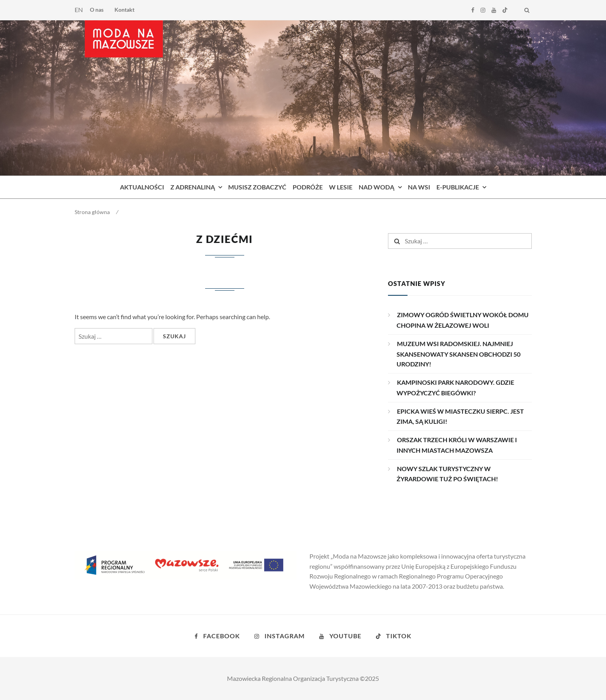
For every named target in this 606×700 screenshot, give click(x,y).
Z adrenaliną (193, 187)
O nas (97, 10)
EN (79, 10)
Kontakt (124, 10)
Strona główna (92, 212)
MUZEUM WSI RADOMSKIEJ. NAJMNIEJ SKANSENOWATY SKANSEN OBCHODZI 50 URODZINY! (459, 354)
